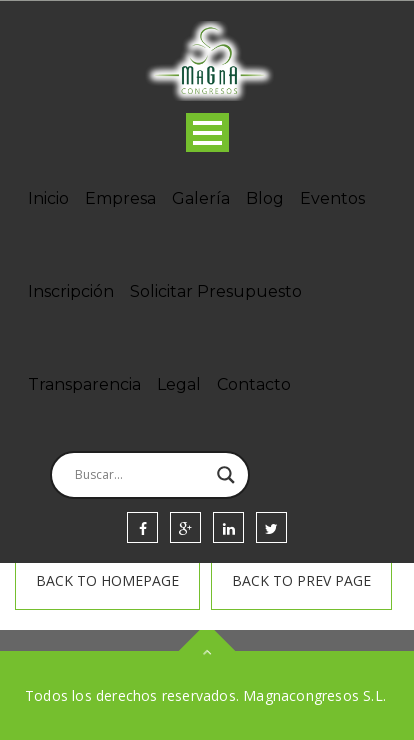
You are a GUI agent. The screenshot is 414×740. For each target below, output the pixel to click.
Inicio (48, 198)
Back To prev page (301, 580)
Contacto (254, 384)
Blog (265, 198)
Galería (201, 198)
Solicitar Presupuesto (216, 291)
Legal (179, 384)
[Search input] (141, 475)
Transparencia (84, 384)
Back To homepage (107, 580)
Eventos (332, 198)
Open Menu (207, 132)
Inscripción (71, 291)
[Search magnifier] (226, 475)
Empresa (120, 198)
